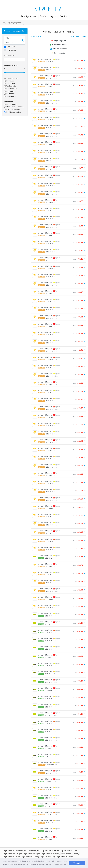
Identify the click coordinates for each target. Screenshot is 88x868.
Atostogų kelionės (59, 49)
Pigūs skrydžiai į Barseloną (51, 854)
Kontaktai (63, 16)
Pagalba (53, 16)
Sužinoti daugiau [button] (59, 864)
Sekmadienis (11, 96)
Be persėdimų (12, 104)
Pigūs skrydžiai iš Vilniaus (50, 851)
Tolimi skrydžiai (59, 53)
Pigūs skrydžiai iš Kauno (69, 851)
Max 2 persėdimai (13, 109)
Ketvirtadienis (12, 89)
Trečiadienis (11, 86)
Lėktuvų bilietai (46, 9)
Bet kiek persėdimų (14, 112)
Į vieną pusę (12, 50)
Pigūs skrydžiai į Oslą (48, 857)
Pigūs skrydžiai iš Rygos (32, 854)
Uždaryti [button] (77, 863)
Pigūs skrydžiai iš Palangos (13, 854)
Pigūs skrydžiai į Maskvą (65, 857)
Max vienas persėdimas (15, 107)
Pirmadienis (11, 81)
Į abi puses (11, 47)
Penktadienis (11, 91)
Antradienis (11, 83)
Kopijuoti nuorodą (78, 36)
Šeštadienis (11, 94)
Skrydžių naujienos (29, 16)
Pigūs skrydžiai (59, 41)
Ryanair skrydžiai (21, 851)
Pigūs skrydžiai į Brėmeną (70, 854)
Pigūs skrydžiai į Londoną (30, 857)
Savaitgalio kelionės (59, 45)
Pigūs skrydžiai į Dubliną (12, 857)
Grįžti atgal (36, 36)
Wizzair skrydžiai (34, 851)
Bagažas (43, 16)
